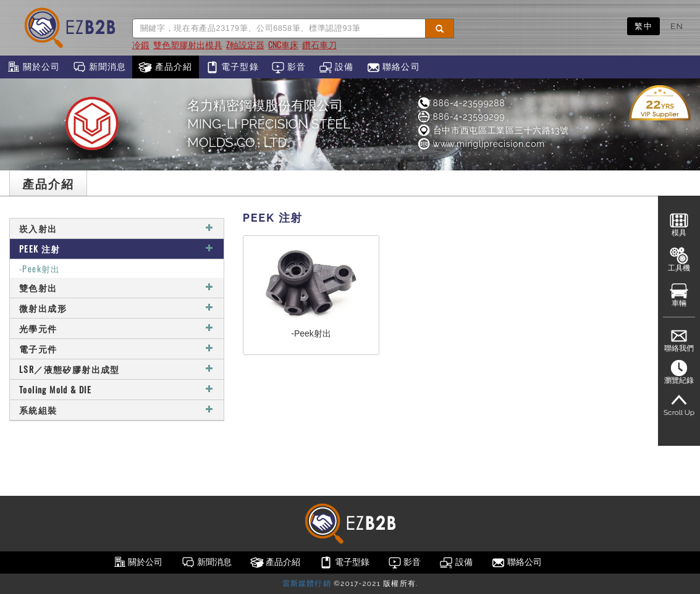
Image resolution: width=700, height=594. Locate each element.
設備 (336, 67)
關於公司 (33, 67)
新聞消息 (99, 67)
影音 (289, 67)
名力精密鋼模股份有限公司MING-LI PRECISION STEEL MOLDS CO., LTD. (268, 124)
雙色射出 (117, 287)
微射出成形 (117, 308)
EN (677, 26)
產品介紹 (165, 67)
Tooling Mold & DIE (117, 389)
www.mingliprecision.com (481, 144)
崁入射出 (117, 228)
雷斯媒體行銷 (307, 584)
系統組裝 (117, 410)
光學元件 (117, 328)
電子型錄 (232, 67)
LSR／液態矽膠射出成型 (117, 369)
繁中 (643, 26)
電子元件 (117, 349)
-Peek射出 (40, 268)
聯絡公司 (393, 67)
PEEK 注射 (117, 249)
